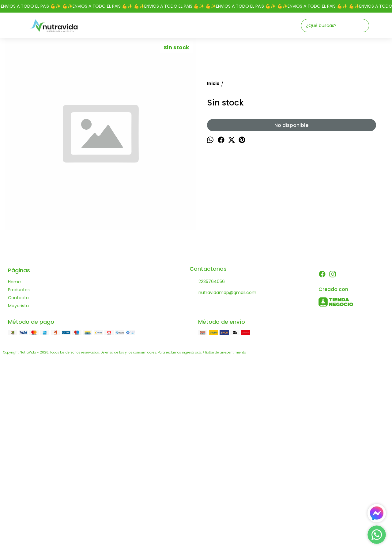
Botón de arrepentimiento (226, 544)
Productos (19, 481)
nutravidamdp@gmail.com (223, 484)
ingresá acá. (192, 544)
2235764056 (207, 473)
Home (14, 473)
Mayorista (18, 497)
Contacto (18, 489)
